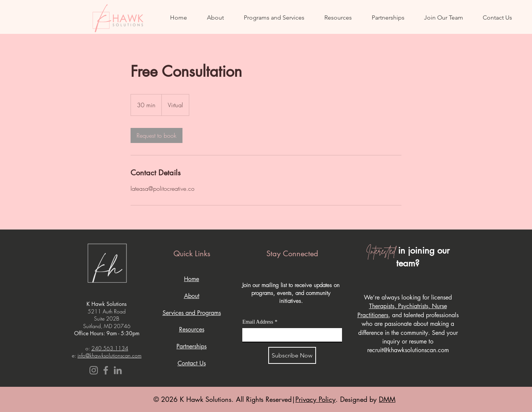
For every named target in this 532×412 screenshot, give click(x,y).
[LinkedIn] (118, 370)
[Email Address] (290, 335)
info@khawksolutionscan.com (109, 355)
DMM (387, 399)
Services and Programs (192, 313)
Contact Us (192, 363)
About (192, 296)
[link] (157, 135)
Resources (192, 329)
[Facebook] (106, 370)
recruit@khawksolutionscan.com (408, 350)
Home (192, 279)
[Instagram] (94, 370)
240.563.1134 (110, 348)
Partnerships (192, 346)
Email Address (260, 322)
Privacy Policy (315, 399)
